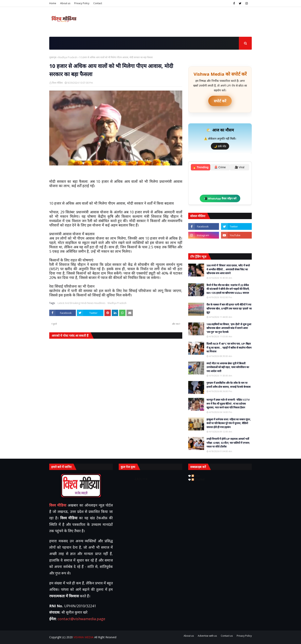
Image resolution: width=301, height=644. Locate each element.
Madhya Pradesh (68, 57)
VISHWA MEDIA (83, 637)
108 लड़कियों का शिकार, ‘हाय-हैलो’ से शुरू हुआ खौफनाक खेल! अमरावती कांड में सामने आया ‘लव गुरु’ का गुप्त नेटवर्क (229, 328)
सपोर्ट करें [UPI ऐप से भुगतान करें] (220, 101)
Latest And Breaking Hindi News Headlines (81, 303)
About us (65, 3)
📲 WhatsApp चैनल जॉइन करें (220, 199)
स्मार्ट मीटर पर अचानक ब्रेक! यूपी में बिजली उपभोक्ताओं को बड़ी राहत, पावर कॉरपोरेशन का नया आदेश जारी (228, 367)
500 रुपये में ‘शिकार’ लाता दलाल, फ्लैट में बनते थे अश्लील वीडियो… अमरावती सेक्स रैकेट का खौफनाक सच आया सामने (228, 269)
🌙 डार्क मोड (220, 146)
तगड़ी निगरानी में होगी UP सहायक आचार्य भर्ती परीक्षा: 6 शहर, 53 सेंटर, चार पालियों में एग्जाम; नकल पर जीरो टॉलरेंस (228, 443)
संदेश (196, 476)
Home (53, 3)
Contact (98, 3)
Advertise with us (207, 636)
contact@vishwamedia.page (81, 619)
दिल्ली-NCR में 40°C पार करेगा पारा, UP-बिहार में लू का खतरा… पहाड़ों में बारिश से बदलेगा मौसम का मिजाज (229, 348)
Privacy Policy (82, 3)
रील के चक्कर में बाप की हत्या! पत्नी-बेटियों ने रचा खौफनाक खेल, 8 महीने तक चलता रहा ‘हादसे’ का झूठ (229, 308)
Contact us (227, 636)
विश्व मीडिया (57, 83)
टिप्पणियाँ (198, 480)
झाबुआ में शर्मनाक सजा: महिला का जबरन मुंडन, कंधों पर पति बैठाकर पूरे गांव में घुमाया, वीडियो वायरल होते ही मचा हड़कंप (229, 423)
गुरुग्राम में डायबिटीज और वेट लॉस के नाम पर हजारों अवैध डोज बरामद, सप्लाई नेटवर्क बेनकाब (228, 385)
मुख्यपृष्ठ (53, 57)
